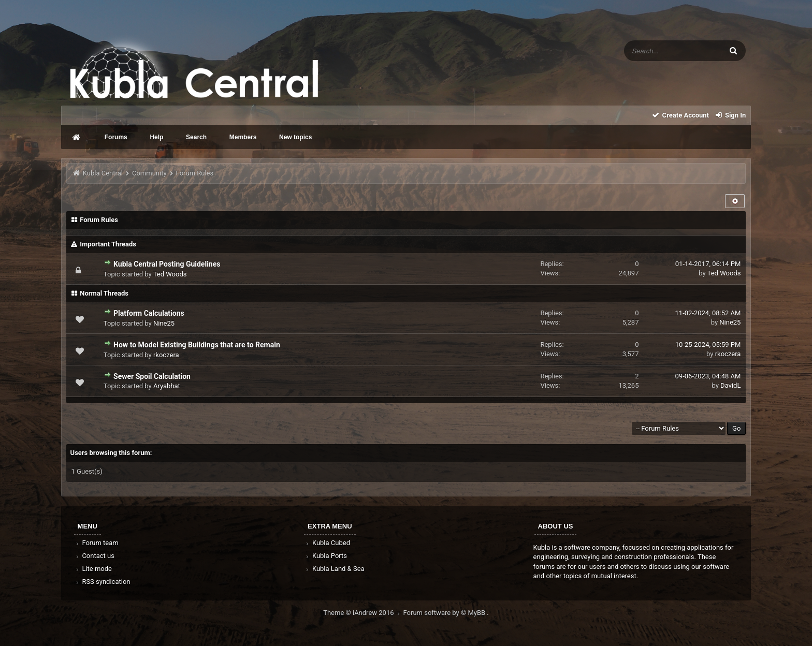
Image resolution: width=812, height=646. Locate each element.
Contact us (95, 556)
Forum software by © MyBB (445, 613)
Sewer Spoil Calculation (152, 376)
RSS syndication (103, 582)
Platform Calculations (149, 313)
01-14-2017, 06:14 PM (708, 264)
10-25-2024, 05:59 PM (708, 344)
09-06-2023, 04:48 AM (708, 376)
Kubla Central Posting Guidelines (167, 264)
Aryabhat (167, 386)
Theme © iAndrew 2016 (363, 613)
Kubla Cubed (327, 543)
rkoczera (166, 355)
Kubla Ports (326, 556)
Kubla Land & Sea (335, 569)
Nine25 (164, 323)
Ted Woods (170, 274)
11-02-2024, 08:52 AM (708, 313)
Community (149, 173)
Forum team (97, 543)
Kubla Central (103, 173)
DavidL (730, 385)
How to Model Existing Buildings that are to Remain (197, 345)
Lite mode (93, 569)
